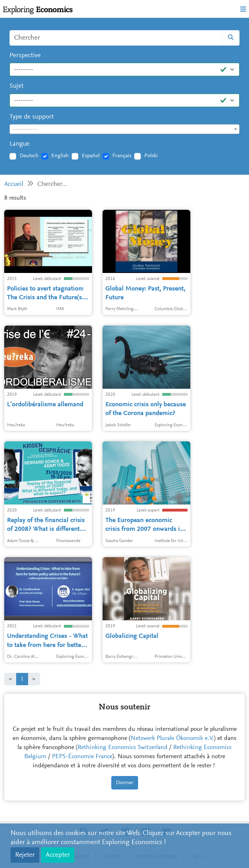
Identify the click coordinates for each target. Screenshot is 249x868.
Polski (151, 156)
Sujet (17, 86)
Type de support (32, 117)
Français (122, 156)
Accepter (58, 855)
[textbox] (124, 129)
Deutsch (29, 156)
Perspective (25, 56)
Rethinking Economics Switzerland (123, 748)
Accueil (14, 184)
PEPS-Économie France (82, 757)
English (60, 156)
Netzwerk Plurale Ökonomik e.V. (172, 739)
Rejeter (25, 855)
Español (91, 156)
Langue (19, 144)
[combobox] (124, 129)
